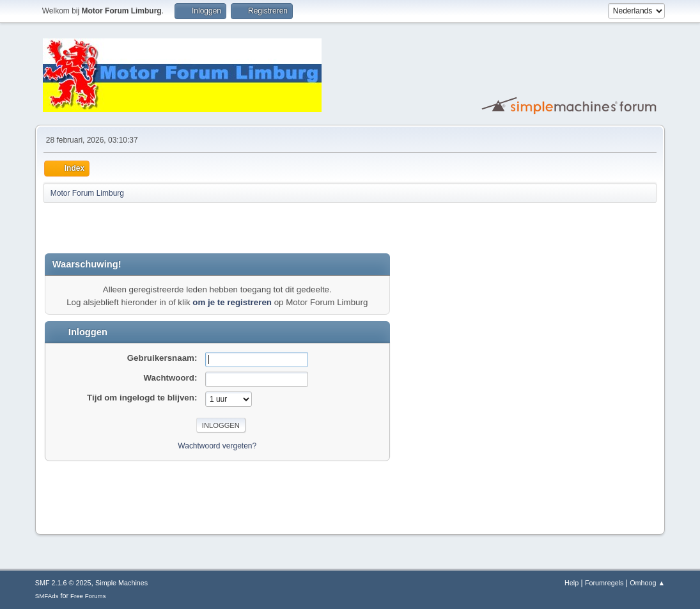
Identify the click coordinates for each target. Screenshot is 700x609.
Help (572, 583)
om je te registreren (232, 302)
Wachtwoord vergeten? (217, 446)
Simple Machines (121, 583)
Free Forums (88, 596)
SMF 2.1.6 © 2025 (63, 583)
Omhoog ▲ (647, 583)
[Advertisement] (194, 228)
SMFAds (47, 596)
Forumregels (604, 583)
